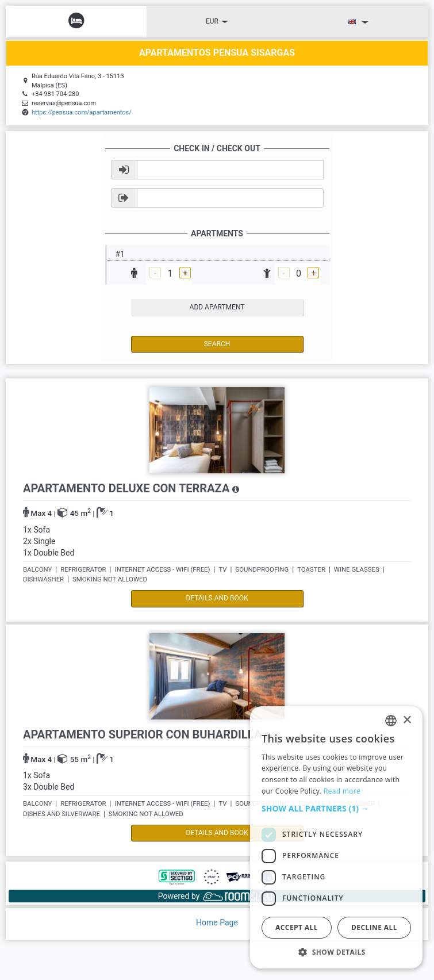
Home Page (217, 922)
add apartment (217, 307)
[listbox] (391, 721)
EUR (217, 21)
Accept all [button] (297, 927)
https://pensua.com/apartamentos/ (82, 112)
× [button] (407, 720)
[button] (336, 809)
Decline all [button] (374, 927)
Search (217, 344)
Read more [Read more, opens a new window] (342, 791)
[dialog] (336, 837)
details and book (217, 598)
